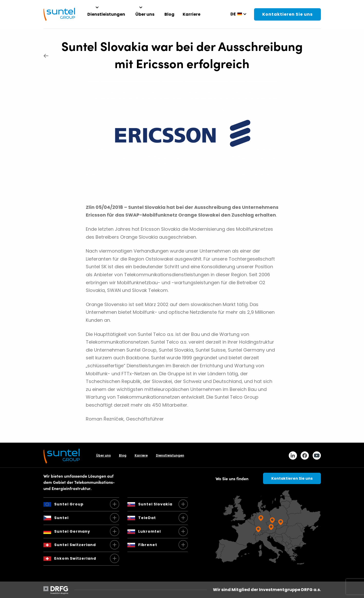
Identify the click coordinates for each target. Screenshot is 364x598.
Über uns (103, 455)
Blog (123, 455)
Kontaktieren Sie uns (287, 14)
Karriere (141, 455)
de (233, 14)
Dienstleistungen (170, 455)
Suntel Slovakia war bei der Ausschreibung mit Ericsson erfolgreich (182, 54)
